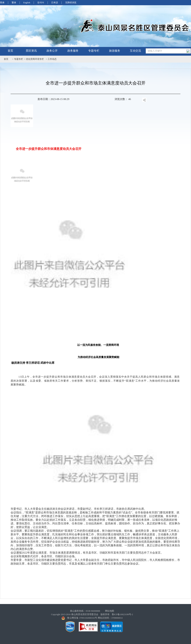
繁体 (14, 3)
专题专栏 (94, 51)
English (27, 3)
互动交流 (135, 51)
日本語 (55, 3)
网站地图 (110, 611)
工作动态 (52, 59)
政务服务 (73, 51)
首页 (10, 51)
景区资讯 (31, 51)
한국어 (41, 3)
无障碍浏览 (71, 3)
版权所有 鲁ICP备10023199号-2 (117, 614)
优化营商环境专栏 (35, 59)
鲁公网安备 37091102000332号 (82, 618)
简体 (2, 3)
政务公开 (52, 51)
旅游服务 (115, 51)
